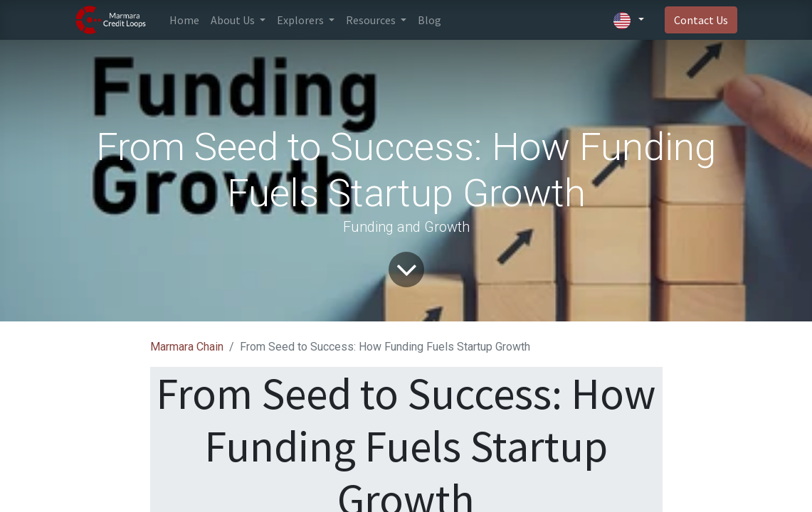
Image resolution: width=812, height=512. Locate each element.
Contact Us (701, 20)
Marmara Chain (187, 347)
